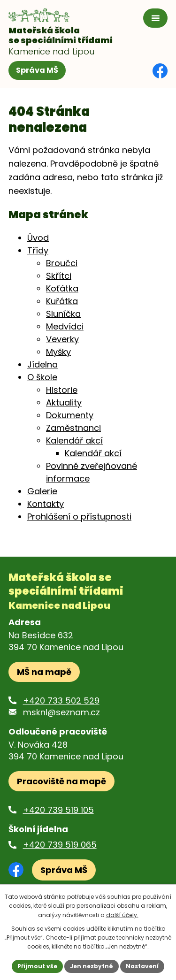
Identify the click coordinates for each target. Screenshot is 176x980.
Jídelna (42, 364)
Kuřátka (62, 301)
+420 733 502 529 (61, 701)
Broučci (62, 263)
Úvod (38, 238)
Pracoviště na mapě (61, 781)
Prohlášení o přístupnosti (79, 517)
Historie (62, 390)
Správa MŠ (37, 70)
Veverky (62, 339)
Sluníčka (63, 314)
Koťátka (62, 288)
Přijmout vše (37, 966)
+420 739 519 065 (60, 845)
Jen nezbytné (92, 966)
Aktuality (64, 402)
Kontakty (46, 504)
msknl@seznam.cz (61, 712)
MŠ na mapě (44, 672)
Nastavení (142, 966)
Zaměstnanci (73, 428)
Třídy (38, 250)
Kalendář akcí (74, 440)
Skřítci (59, 276)
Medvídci (65, 326)
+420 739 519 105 (58, 810)
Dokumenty (70, 415)
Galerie (42, 491)
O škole (42, 377)
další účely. (122, 915)
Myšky (58, 352)
